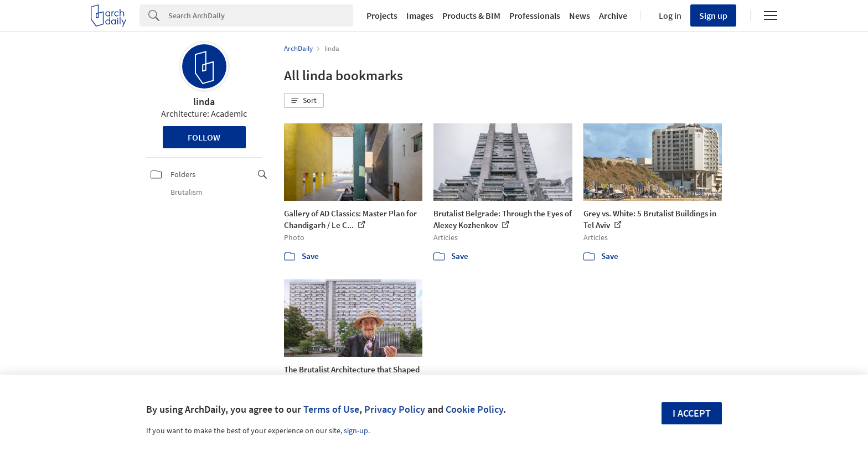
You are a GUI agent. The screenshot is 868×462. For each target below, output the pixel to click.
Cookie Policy (474, 409)
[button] (304, 101)
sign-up (356, 430)
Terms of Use (331, 409)
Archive (613, 15)
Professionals (535, 15)
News (580, 15)
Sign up (713, 15)
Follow (204, 137)
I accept (692, 413)
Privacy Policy (395, 409)
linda (204, 102)
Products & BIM (471, 15)
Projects (382, 15)
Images (420, 15)
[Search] (261, 15)
